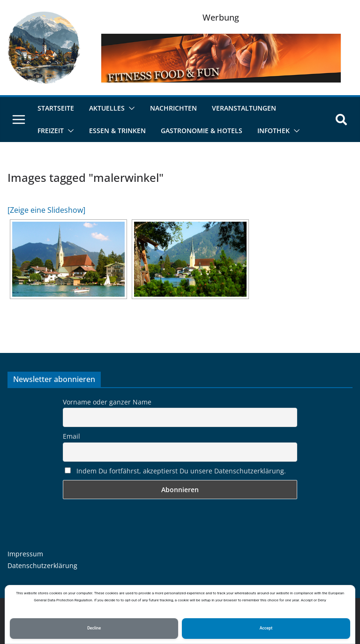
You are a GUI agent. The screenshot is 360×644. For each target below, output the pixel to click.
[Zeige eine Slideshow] (46, 210)
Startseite (56, 108)
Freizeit (51, 131)
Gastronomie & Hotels (202, 131)
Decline (94, 628)
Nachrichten (173, 108)
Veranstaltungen (244, 108)
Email (71, 436)
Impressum (25, 554)
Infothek (274, 131)
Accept (266, 628)
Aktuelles (107, 108)
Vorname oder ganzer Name (107, 402)
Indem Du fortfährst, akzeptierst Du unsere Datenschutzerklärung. (175, 471)
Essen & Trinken (117, 131)
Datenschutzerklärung (42, 565)
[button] (130, 108)
